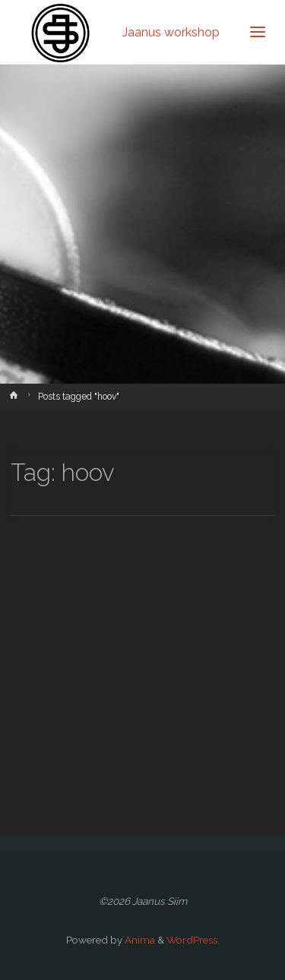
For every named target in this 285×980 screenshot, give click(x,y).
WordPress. (193, 940)
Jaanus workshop (171, 32)
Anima (139, 940)
